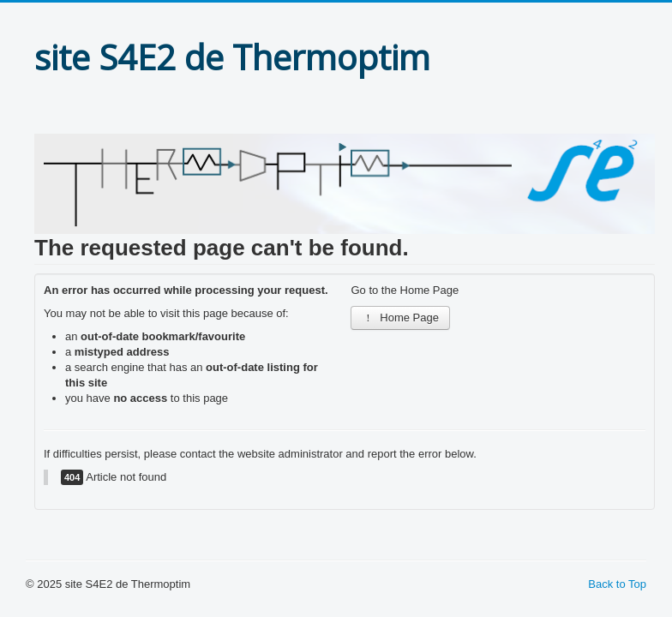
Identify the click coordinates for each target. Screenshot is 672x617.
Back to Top (617, 584)
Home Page (400, 317)
